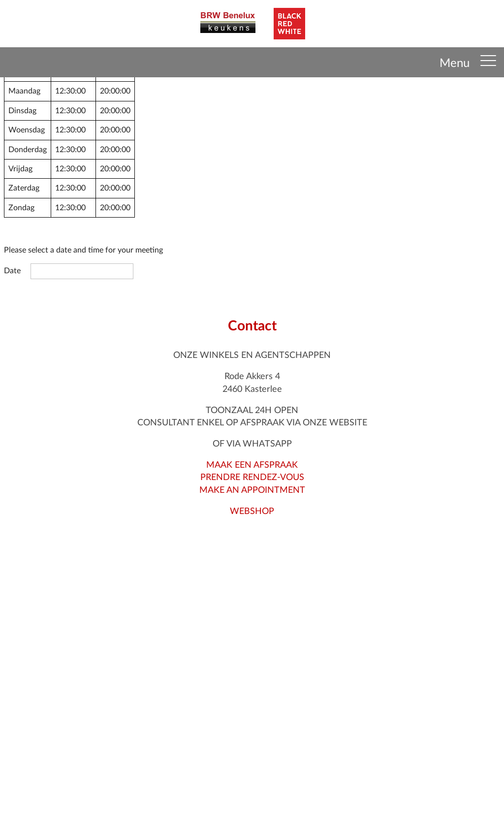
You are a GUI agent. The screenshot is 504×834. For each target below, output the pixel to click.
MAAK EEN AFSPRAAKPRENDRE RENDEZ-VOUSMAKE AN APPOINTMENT (252, 478)
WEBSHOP (252, 512)
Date (12, 271)
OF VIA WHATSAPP (252, 444)
